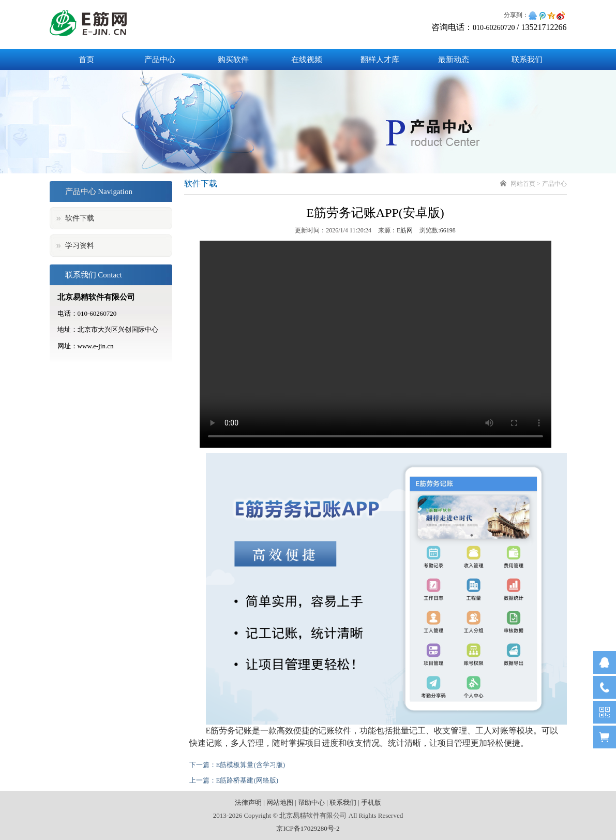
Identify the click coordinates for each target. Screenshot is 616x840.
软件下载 (80, 218)
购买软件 (233, 60)
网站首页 (523, 184)
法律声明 (248, 802)
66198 (448, 230)
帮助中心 (311, 802)
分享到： (516, 15)
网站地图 (280, 802)
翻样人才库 (380, 60)
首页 (86, 60)
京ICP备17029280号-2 (308, 828)
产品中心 (160, 60)
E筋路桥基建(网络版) (247, 780)
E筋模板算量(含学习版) (251, 765)
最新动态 (454, 60)
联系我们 (527, 60)
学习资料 (80, 246)
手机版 (371, 802)
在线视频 (307, 60)
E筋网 (405, 230)
